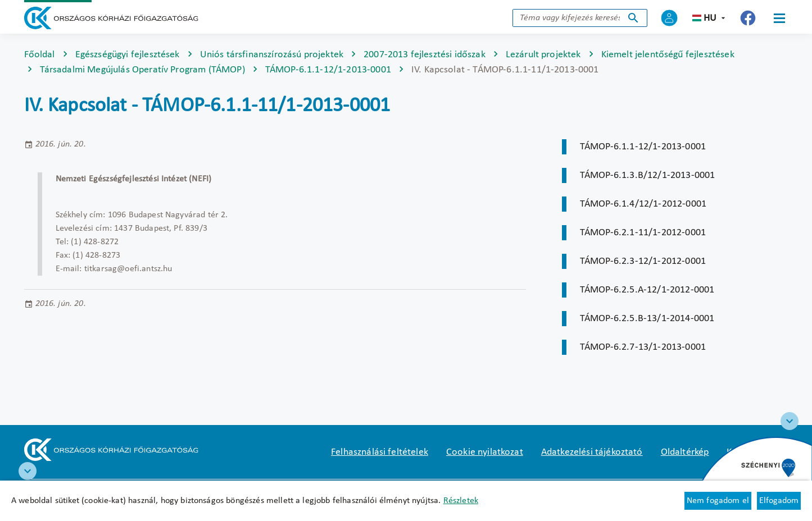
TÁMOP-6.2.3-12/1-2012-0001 (643, 261)
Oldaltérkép (685, 452)
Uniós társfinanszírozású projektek (272, 55)
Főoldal (40, 55)
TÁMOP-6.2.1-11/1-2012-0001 (643, 233)
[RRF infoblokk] (28, 471)
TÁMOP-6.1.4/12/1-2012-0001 (643, 204)
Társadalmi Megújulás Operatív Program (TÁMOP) (142, 70)
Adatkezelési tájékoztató (592, 452)
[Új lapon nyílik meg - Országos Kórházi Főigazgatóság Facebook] (748, 18)
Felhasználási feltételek (380, 452)
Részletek (461, 501)
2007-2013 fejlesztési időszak (425, 55)
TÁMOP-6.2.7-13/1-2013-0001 (643, 347)
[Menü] (779, 18)
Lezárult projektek (543, 55)
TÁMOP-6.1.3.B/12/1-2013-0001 (647, 175)
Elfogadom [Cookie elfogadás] (779, 501)
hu (710, 18)
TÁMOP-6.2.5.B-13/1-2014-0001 (647, 319)
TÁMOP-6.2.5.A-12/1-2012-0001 (647, 290)
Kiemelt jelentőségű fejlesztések (668, 55)
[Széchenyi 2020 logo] (790, 421)
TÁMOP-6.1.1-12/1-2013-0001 (328, 70)
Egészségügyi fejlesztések (128, 55)
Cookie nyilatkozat (485, 452)
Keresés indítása (633, 18)
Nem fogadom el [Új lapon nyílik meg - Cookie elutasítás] (718, 501)
